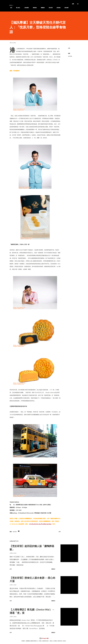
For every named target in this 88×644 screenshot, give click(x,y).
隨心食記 (17, 8)
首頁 (10, 8)
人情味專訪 (26, 8)
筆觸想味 (42, 8)
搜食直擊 (66, 8)
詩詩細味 (58, 8)
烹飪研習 (50, 8)
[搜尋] (73, 4)
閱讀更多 (53, 569)
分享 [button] (69, 48)
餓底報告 (34, 8)
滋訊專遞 (74, 8)
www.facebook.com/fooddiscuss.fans (40, 524)
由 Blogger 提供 (44, 638)
